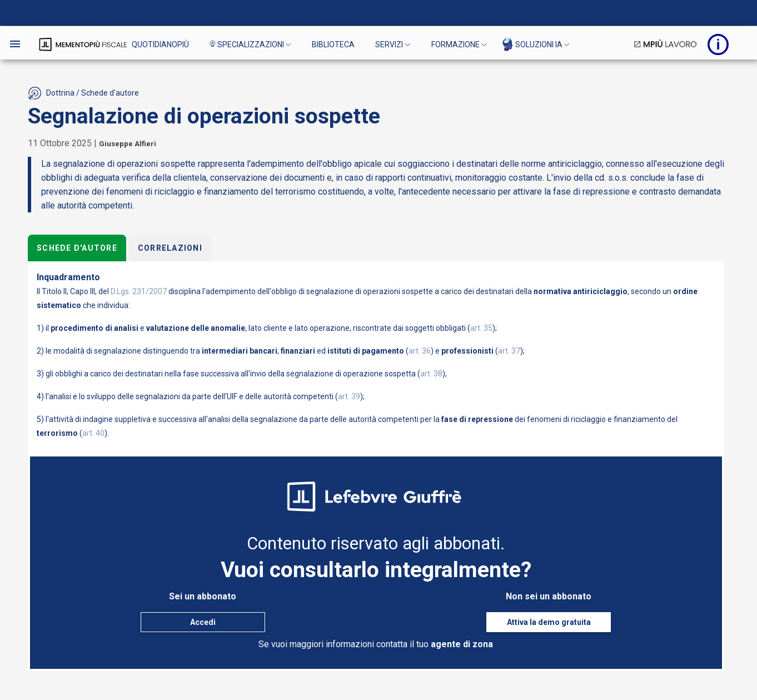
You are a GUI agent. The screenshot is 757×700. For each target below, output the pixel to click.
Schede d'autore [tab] (77, 248)
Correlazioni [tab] (170, 248)
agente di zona (462, 644)
